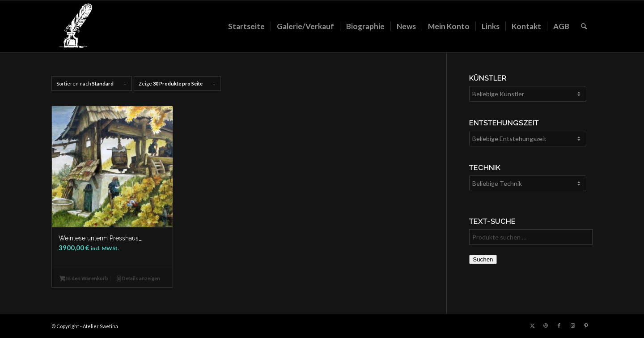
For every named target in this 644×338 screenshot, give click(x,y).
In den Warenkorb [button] (84, 279)
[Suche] (584, 26)
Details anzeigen (139, 279)
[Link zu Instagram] (572, 325)
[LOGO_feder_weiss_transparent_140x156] (75, 26)
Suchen (483, 259)
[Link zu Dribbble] (546, 325)
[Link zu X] (532, 325)
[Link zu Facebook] (559, 325)
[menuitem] (246, 26)
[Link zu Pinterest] (586, 325)
